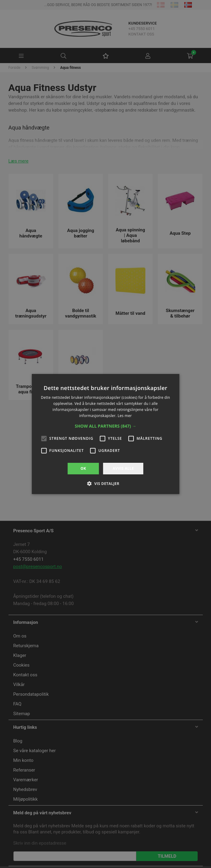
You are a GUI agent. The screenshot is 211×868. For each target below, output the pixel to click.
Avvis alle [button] (123, 468)
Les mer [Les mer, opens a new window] (125, 416)
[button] (106, 426)
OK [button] (83, 468)
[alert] (106, 434)
